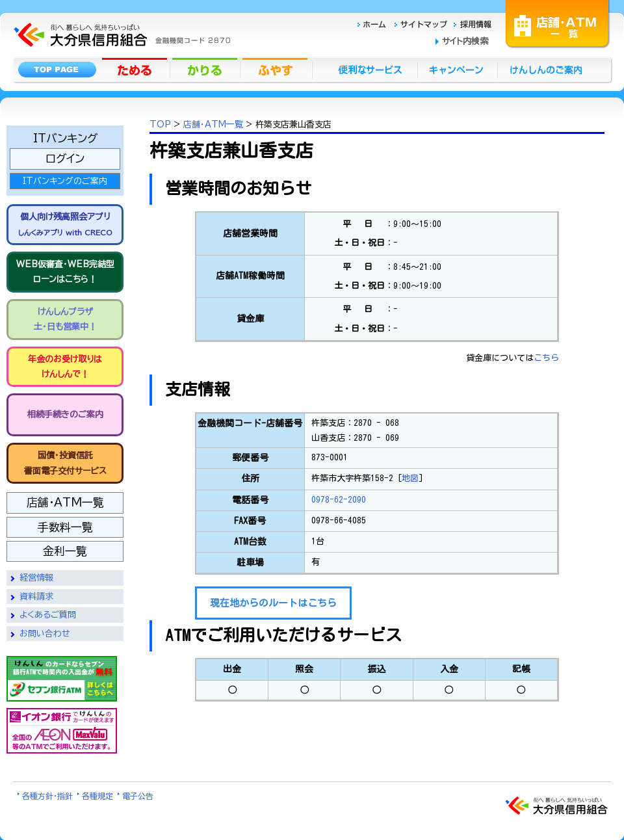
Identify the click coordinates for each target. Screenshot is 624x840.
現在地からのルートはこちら (273, 603)
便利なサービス (365, 69)
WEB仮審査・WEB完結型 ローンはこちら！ (65, 272)
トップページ (57, 69)
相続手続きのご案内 (65, 414)
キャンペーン (458, 69)
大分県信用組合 (120, 7)
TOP (160, 125)
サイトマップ (422, 22)
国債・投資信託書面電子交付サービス (65, 463)
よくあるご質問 (48, 615)
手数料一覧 (65, 527)
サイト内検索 (465, 41)
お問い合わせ (45, 634)
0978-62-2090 (339, 500)
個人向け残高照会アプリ (65, 224)
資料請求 (36, 597)
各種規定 (97, 796)
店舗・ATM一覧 (558, 23)
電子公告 (138, 796)
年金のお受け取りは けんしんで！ (65, 367)
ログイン (65, 158)
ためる (136, 69)
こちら (546, 358)
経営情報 (36, 578)
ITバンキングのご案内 (65, 181)
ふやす (276, 69)
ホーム (375, 22)
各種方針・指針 (47, 796)
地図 (410, 478)
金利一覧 (65, 551)
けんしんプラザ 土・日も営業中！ (65, 319)
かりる (206, 69)
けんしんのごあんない (550, 69)
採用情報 (473, 22)
